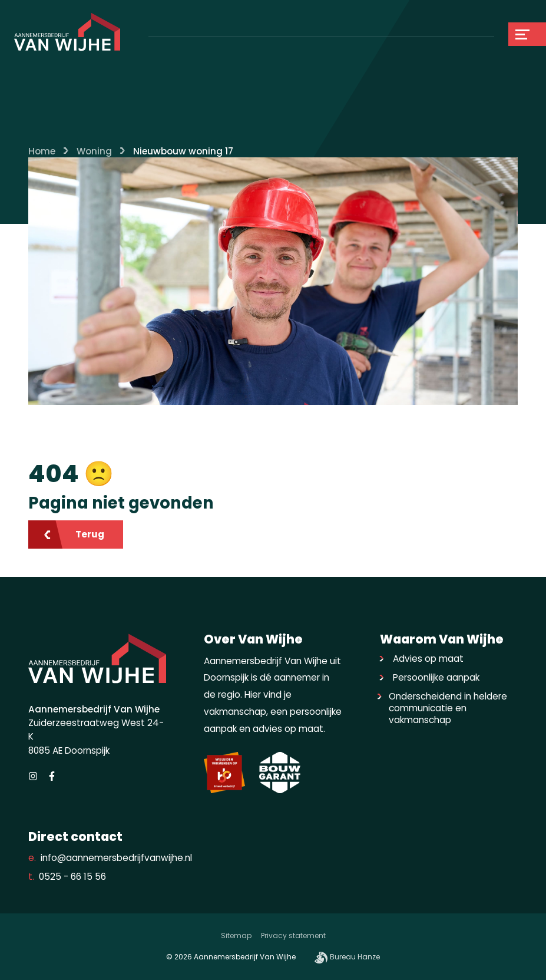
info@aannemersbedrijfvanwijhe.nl (110, 858)
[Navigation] (527, 34)
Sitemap (236, 936)
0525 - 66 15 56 (67, 877)
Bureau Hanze (347, 958)
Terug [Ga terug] (73, 534)
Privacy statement (293, 936)
